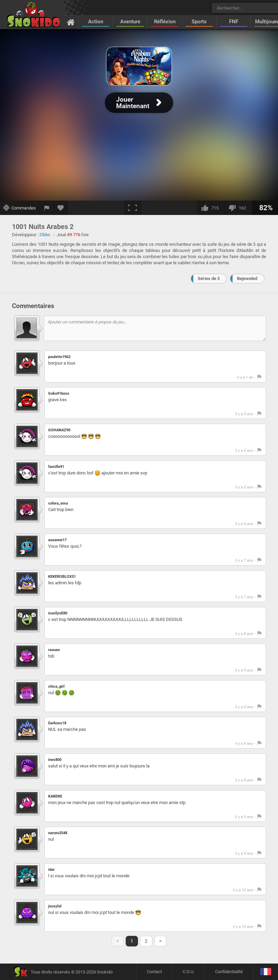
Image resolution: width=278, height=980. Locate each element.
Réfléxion (165, 22)
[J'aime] (211, 208)
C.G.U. (189, 972)
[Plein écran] (133, 208)
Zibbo (45, 235)
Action (96, 22)
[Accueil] (71, 22)
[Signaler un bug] (47, 208)
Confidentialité (229, 972)
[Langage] (266, 972)
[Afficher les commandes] (20, 208)
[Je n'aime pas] (238, 208)
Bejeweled (247, 278)
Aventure (130, 22)
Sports (199, 22)
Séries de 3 (209, 278)
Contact (154, 972)
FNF (234, 22)
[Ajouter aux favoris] (61, 208)
